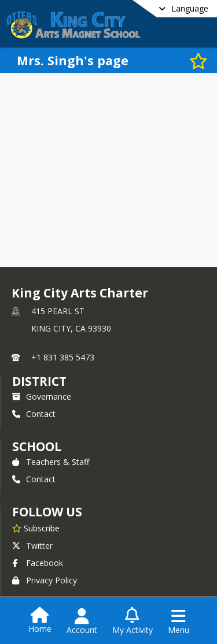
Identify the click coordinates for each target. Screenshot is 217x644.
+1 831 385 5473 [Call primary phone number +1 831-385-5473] (63, 357)
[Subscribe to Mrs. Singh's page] (197, 60)
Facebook (38, 563)
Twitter (32, 546)
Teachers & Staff (51, 462)
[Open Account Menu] (82, 621)
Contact (34, 414)
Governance (42, 397)
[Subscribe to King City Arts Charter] (36, 528)
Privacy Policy (45, 580)
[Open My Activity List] (133, 621)
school (37, 446)
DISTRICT (39, 381)
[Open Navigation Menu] (179, 621)
